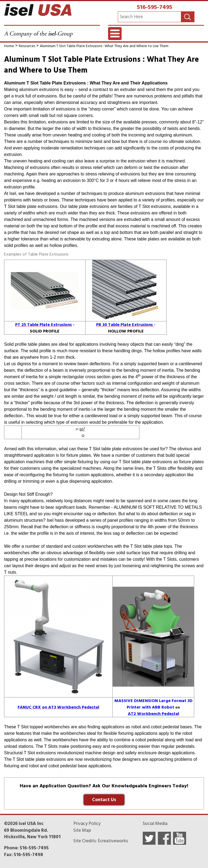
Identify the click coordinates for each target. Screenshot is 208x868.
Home (9, 46)
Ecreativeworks (113, 841)
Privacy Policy (87, 824)
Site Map (82, 830)
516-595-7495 (155, 7)
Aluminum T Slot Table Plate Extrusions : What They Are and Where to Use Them (104, 46)
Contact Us (104, 800)
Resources (27, 46)
